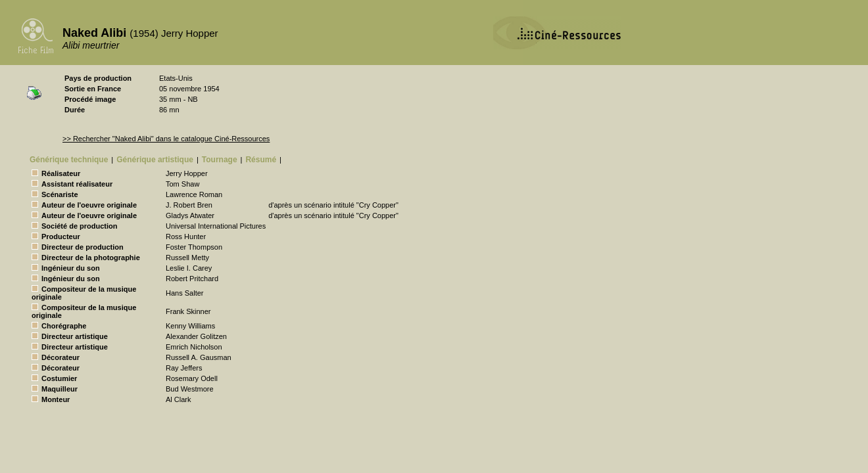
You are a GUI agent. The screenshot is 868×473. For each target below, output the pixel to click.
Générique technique (69, 160)
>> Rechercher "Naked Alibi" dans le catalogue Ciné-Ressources (166, 139)
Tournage (220, 160)
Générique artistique (155, 160)
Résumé (261, 160)
